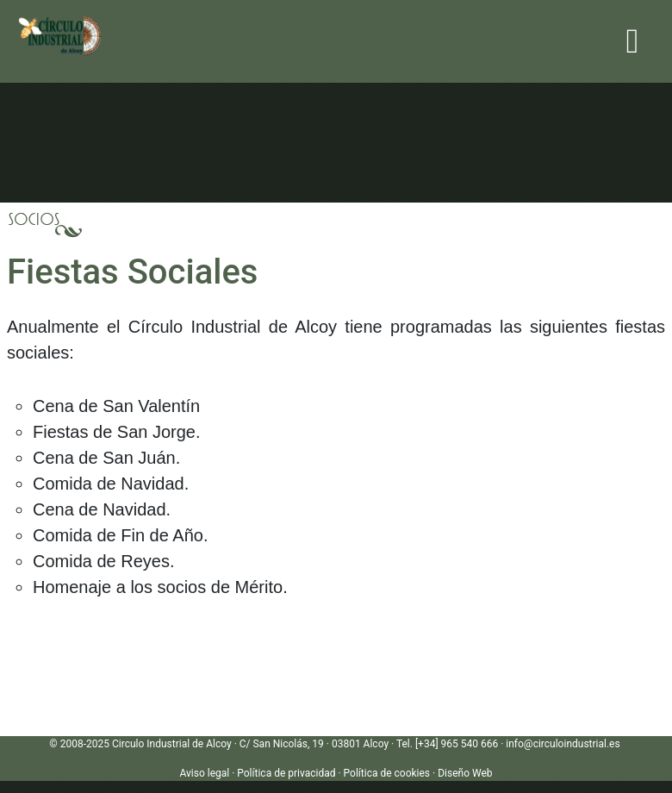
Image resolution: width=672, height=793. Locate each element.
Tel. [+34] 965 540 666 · (451, 744)
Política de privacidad (286, 773)
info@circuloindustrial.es (563, 744)
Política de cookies (387, 773)
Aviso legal (204, 773)
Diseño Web (465, 773)
